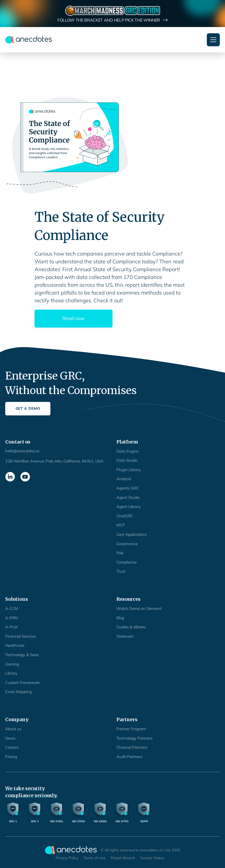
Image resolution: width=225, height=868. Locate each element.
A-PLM (11, 627)
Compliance (127, 562)
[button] (213, 40)
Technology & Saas (22, 655)
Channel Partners (132, 747)
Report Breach (123, 858)
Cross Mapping (18, 692)
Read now (74, 318)
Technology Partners (134, 738)
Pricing (11, 757)
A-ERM (12, 618)
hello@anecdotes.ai (22, 451)
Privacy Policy (67, 858)
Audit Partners (129, 757)
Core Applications (132, 534)
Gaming (12, 664)
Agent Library (128, 507)
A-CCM (12, 608)
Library (11, 673)
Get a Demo (28, 408)
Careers (12, 747)
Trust (121, 571)
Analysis (124, 479)
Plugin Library (129, 470)
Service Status (152, 858)
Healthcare (15, 645)
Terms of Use (94, 858)
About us (13, 729)
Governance (127, 544)
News (10, 738)
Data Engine (127, 451)
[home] (29, 40)
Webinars (125, 636)
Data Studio (127, 460)
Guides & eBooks (131, 627)
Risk (120, 553)
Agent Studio (128, 497)
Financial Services (21, 636)
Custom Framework (22, 683)
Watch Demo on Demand (139, 608)
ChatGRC (125, 516)
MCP (121, 525)
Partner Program (131, 729)
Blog (120, 618)
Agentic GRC (128, 488)
